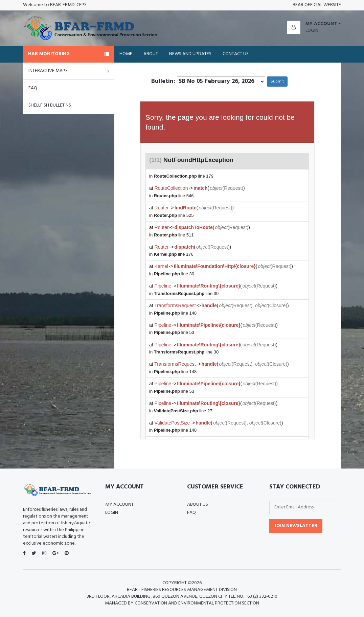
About (151, 54)
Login (312, 31)
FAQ (33, 88)
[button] (314, 24)
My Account (119, 505)
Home (126, 54)
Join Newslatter (296, 526)
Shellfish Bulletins (50, 105)
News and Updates (190, 54)
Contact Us (236, 54)
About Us (198, 505)
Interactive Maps (69, 71)
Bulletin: (163, 82)
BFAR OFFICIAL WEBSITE (317, 5)
